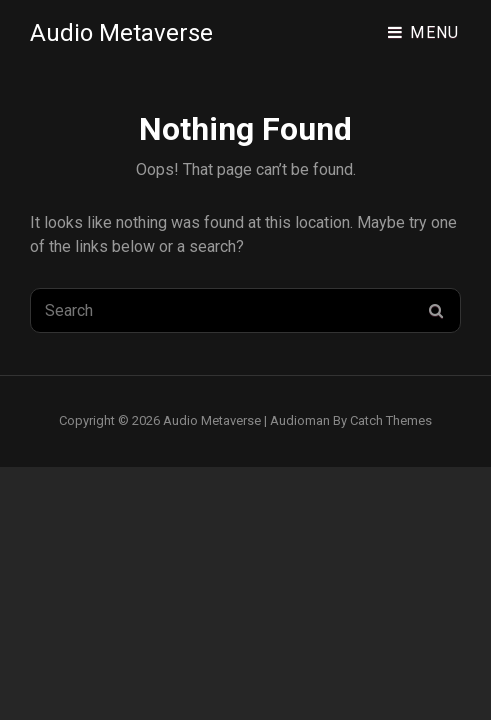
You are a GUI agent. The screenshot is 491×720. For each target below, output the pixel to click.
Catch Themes (391, 420)
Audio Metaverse (121, 33)
